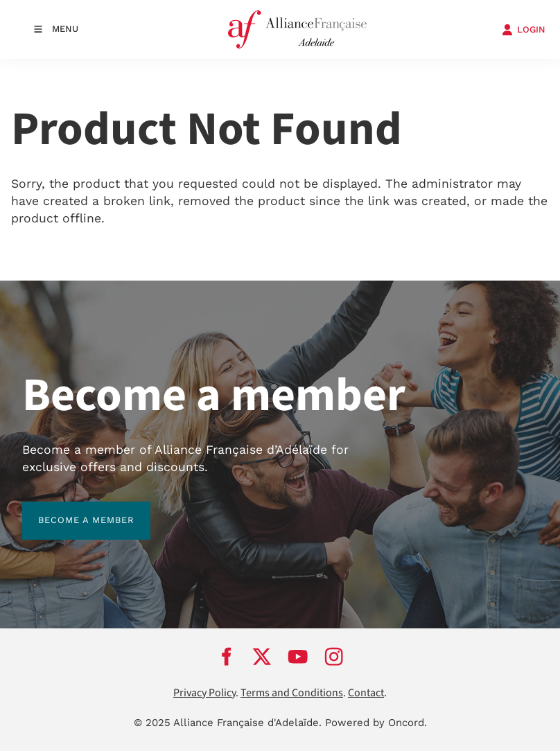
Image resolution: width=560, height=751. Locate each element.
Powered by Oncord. (376, 723)
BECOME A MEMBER (70, 510)
